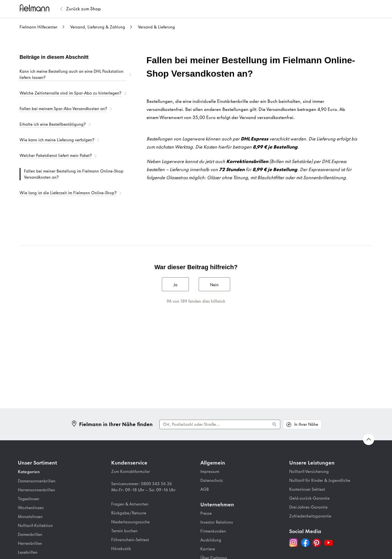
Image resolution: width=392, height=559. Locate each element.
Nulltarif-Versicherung (309, 471)
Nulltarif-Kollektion (35, 526)
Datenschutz (212, 480)
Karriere (208, 549)
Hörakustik (121, 549)
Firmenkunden (213, 531)
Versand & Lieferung (156, 27)
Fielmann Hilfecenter (38, 27)
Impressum (210, 471)
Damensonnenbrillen (37, 481)
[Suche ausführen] (274, 424)
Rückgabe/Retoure (129, 513)
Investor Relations (217, 522)
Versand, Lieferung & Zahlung (98, 27)
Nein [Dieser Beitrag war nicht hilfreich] (214, 285)
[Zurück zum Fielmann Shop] (83, 9)
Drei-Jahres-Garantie (308, 507)
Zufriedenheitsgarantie (310, 516)
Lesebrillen (28, 552)
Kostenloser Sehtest (307, 489)
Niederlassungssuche (130, 522)
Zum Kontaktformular (131, 471)
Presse (206, 513)
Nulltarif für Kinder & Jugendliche (320, 480)
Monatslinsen (30, 517)
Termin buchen (124, 531)
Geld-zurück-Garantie (309, 498)
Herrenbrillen (30, 543)
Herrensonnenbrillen (36, 490)
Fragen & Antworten (130, 504)
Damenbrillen (30, 534)
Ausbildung (211, 540)
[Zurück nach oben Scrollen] (369, 439)
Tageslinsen (29, 499)
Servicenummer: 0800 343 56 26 (142, 484)
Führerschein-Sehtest (130, 540)
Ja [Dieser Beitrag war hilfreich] (175, 285)
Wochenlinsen (31, 508)
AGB (205, 489)
